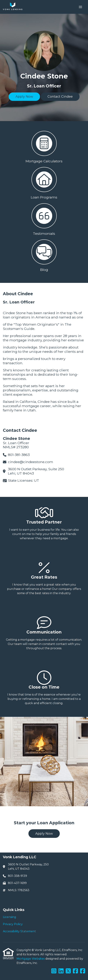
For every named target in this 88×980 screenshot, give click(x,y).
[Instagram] (54, 971)
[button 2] (44, 182)
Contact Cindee (60, 97)
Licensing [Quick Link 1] (10, 917)
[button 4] (44, 255)
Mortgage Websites (31, 959)
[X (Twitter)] (68, 971)
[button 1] (44, 146)
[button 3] (44, 219)
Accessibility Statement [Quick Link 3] (19, 931)
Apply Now (24, 97)
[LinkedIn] (61, 971)
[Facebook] (75, 971)
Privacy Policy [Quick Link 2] (13, 924)
